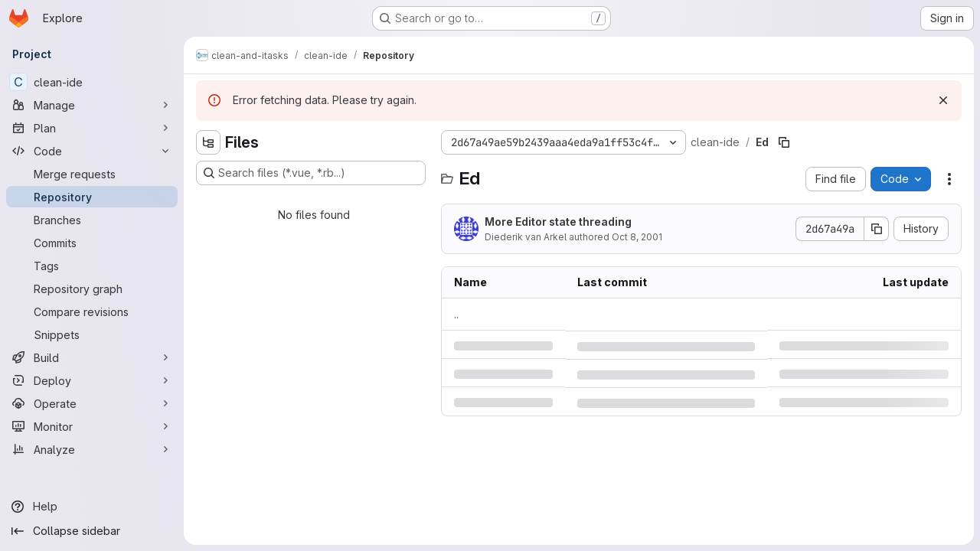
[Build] (92, 357)
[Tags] (92, 266)
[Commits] (92, 243)
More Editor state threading (558, 222)
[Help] (92, 507)
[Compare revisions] (92, 311)
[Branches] (92, 220)
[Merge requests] (92, 174)
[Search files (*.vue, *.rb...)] (311, 173)
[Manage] (92, 105)
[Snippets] (92, 334)
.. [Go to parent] (456, 314)
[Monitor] (92, 426)
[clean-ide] (92, 82)
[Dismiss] (943, 100)
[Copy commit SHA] (877, 229)
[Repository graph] (92, 289)
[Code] (92, 151)
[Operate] (92, 403)
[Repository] (92, 197)
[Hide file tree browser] (208, 142)
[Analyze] (92, 449)
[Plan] (92, 128)
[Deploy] (92, 380)
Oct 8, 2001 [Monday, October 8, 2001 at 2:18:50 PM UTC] (637, 237)
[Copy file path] (784, 142)
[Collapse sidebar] (92, 531)
